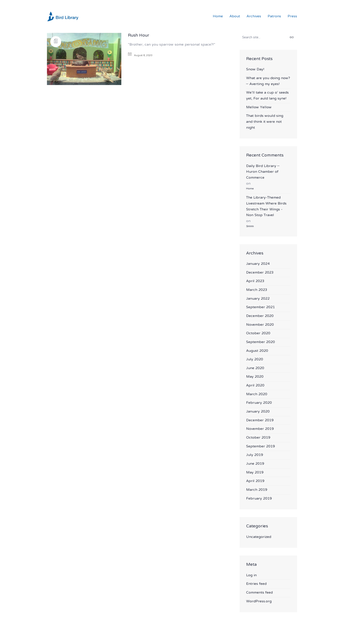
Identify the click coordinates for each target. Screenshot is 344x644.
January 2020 (258, 412)
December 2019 (260, 421)
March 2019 (257, 490)
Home (250, 189)
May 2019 (255, 473)
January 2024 (258, 264)
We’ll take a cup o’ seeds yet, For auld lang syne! (267, 96)
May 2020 (255, 377)
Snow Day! (255, 70)
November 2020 (260, 325)
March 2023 (257, 290)
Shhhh (250, 226)
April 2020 (255, 386)
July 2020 (255, 360)
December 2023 (260, 273)
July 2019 (255, 455)
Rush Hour (139, 36)
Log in (251, 576)
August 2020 (257, 351)
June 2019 (255, 464)
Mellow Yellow (259, 108)
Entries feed (256, 584)
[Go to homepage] (63, 16)
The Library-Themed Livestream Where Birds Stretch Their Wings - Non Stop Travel (266, 206)
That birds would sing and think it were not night (265, 122)
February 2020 (259, 403)
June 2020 (255, 368)
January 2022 (258, 299)
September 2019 (261, 447)
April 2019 (255, 481)
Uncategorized (259, 537)
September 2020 (261, 342)
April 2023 (255, 281)
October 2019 (258, 438)
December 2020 (260, 316)
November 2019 (260, 429)
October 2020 (258, 334)
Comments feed (259, 593)
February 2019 (259, 499)
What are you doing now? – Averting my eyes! (268, 81)
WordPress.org (259, 602)
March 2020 (257, 394)
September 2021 (261, 307)
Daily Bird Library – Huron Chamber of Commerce (263, 172)
